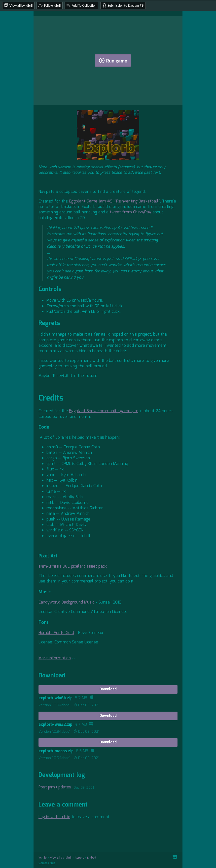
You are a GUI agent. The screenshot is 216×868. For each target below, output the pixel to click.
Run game (113, 60)
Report (79, 857)
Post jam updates (55, 787)
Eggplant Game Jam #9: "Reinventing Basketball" (114, 201)
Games (43, 863)
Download (108, 689)
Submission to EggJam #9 (123, 5)
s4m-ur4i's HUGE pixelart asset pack (73, 566)
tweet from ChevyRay (130, 212)
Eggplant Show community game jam (104, 411)
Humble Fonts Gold (56, 633)
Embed (91, 857)
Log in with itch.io (54, 817)
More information (57, 658)
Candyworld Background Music (66, 602)
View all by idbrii (61, 857)
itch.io (43, 857)
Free (52, 863)
